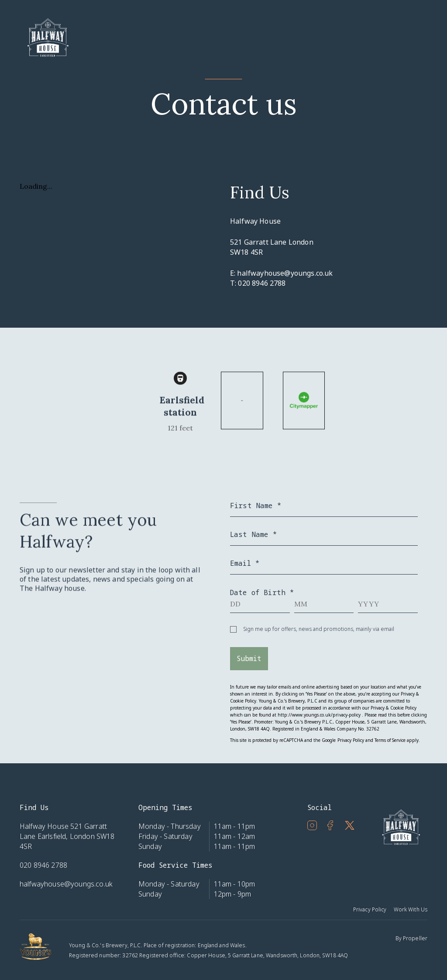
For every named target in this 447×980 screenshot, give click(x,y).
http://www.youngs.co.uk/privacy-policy (319, 715)
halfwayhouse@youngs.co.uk (285, 273)
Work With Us (411, 909)
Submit (249, 658)
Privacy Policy (351, 740)
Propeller (415, 938)
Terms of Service (390, 740)
